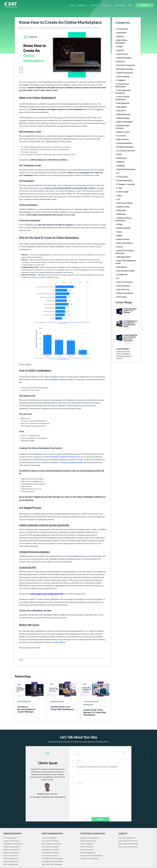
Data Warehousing (123, 114)
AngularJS (120, 50)
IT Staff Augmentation (125, 181)
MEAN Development (11, 861)
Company (81, 5)
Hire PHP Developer (49, 838)
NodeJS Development (11, 853)
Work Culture (122, 297)
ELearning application (124, 143)
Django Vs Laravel (123, 132)
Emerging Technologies (125, 147)
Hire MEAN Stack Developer (52, 861)
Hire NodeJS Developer (50, 853)
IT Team (120, 188)
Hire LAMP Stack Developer (52, 864)
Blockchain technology (125, 69)
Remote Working (123, 239)
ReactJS (120, 236)
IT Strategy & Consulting (126, 184)
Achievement (122, 33)
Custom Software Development (49, 28)
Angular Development (11, 847)
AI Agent (120, 47)
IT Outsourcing (122, 177)
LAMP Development (11, 864)
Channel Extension (87, 847)
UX (118, 278)
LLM (119, 199)
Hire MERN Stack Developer (52, 858)
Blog (130, 5)
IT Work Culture (123, 192)
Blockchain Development (126, 65)
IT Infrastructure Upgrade (89, 858)
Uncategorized (122, 275)
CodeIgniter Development (13, 844)
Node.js (120, 232)
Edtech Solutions (123, 140)
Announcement (122, 54)
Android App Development (129, 844)
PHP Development (10, 838)
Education (118, 356)
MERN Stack (121, 214)
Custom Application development (91, 703)
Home (72, 5)
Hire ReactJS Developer (51, 850)
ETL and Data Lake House (126, 151)
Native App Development (128, 847)
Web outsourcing (123, 290)
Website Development (125, 293)
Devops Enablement (88, 853)
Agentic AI (121, 37)
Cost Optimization (87, 850)
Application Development (90, 838)
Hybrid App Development (126, 169)
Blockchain (121, 62)
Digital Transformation (125, 122)
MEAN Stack (121, 211)
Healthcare (121, 162)
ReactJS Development (12, 850)
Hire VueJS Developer (50, 856)
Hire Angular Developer (50, 847)
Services (94, 5)
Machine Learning (123, 207)
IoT (118, 173)
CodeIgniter (121, 80)
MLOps (119, 224)
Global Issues (122, 158)
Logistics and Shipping (120, 353)
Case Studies (120, 5)
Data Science (121, 111)
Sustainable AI (122, 267)
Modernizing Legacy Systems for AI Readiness (130, 311)
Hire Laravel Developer (50, 841)
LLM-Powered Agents (125, 203)
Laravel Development (11, 841)
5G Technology (122, 29)
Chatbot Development (125, 73)
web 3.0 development (125, 282)
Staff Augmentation (124, 257)
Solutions (106, 5)
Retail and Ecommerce (79, 28)
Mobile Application (124, 228)
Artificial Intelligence (124, 58)
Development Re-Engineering (91, 856)
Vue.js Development (11, 856)
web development (94, 28)
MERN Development (11, 858)
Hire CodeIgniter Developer (52, 844)
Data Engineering (123, 103)
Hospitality (121, 166)
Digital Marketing (123, 118)
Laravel (119, 196)
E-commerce (65, 28)
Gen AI (119, 154)
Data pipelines (122, 107)
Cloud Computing (123, 77)
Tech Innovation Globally (126, 271)
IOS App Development (127, 838)
